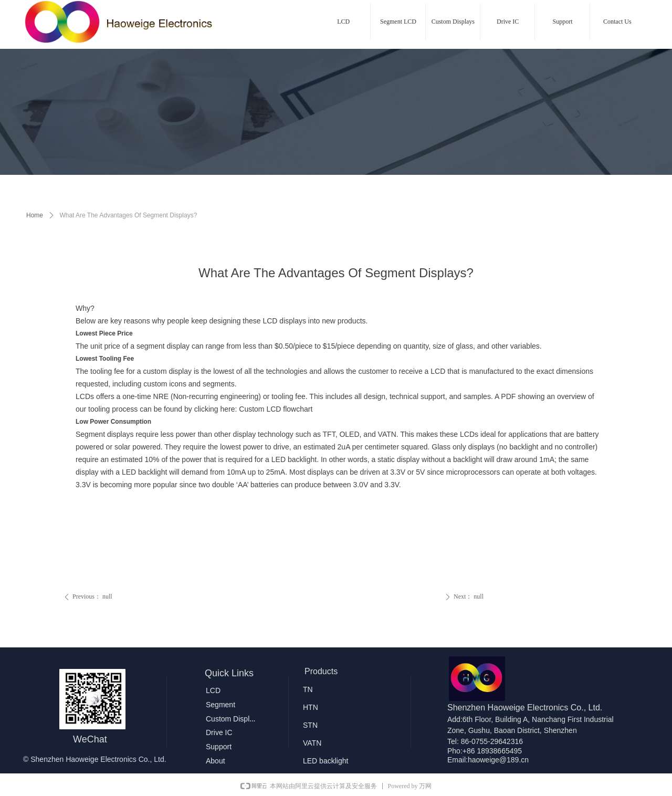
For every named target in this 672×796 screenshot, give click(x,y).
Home (35, 215)
